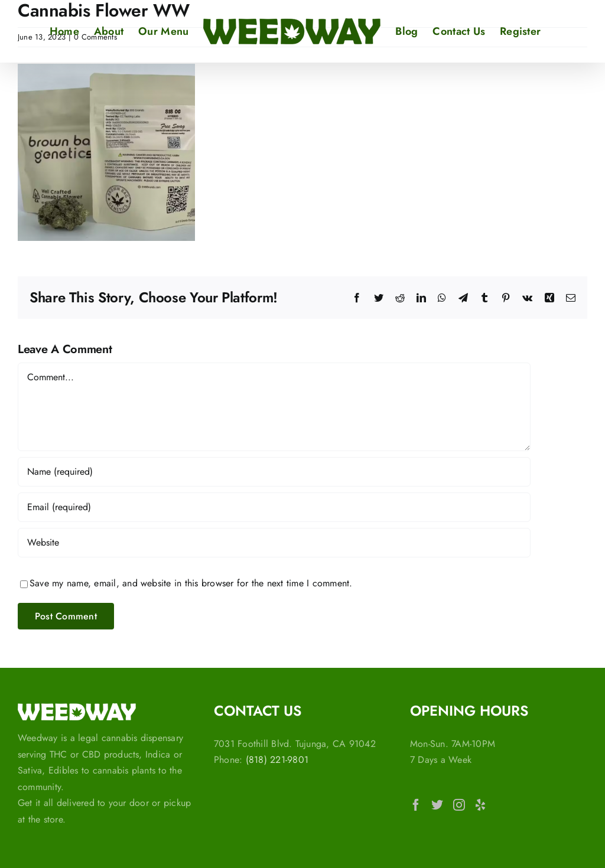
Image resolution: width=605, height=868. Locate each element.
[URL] (274, 543)
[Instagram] (459, 805)
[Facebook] (416, 805)
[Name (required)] (274, 472)
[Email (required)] (274, 507)
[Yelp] (480, 805)
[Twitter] (437, 805)
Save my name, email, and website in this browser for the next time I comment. (191, 583)
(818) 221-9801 (277, 760)
